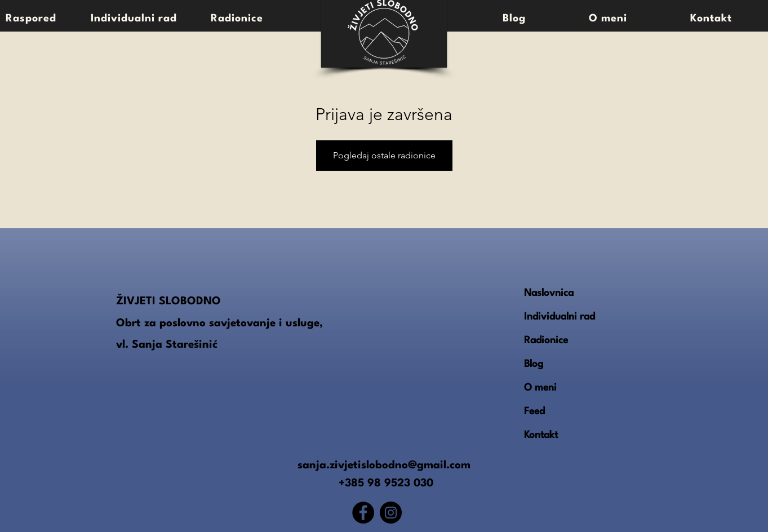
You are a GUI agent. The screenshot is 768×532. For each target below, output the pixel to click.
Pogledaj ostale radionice (384, 155)
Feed (534, 412)
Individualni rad (560, 317)
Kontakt (541, 435)
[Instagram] (391, 513)
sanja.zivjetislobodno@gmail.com (384, 466)
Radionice (546, 341)
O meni (540, 388)
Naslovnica (549, 293)
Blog (534, 364)
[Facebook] (363, 513)
